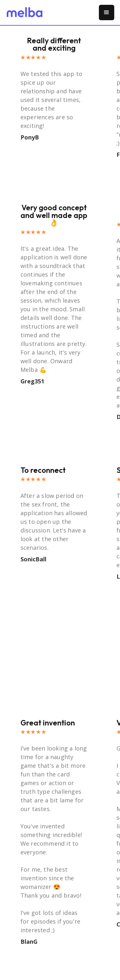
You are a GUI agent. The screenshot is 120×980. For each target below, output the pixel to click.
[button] (107, 13)
